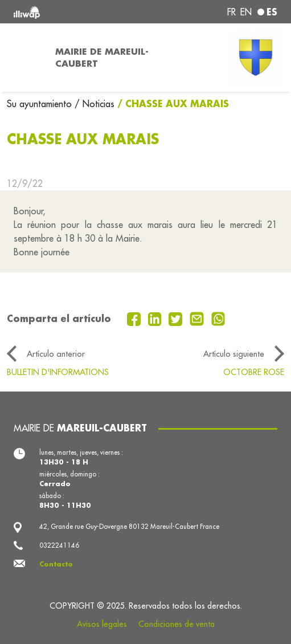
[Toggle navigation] (24, 58)
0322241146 (59, 545)
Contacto (56, 564)
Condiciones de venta (177, 624)
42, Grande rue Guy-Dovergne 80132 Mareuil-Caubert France (129, 527)
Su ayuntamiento (41, 104)
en (246, 12)
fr (231, 12)
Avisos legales (102, 624)
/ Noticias (95, 104)
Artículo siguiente (234, 354)
